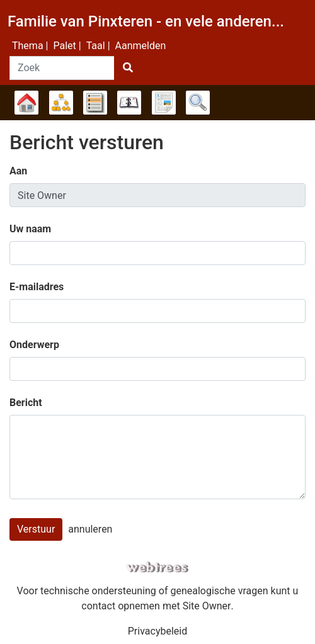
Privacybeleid (157, 631)
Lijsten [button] (95, 103)
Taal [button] (96, 46)
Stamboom (26, 103)
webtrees (157, 568)
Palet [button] (64, 46)
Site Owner (207, 606)
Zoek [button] (198, 103)
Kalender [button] (129, 103)
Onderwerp (34, 345)
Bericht (26, 403)
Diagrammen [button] (61, 103)
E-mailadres (37, 287)
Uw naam (30, 229)
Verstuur (36, 529)
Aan (18, 171)
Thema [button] (28, 46)
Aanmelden (141, 46)
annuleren (90, 529)
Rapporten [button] (164, 103)
